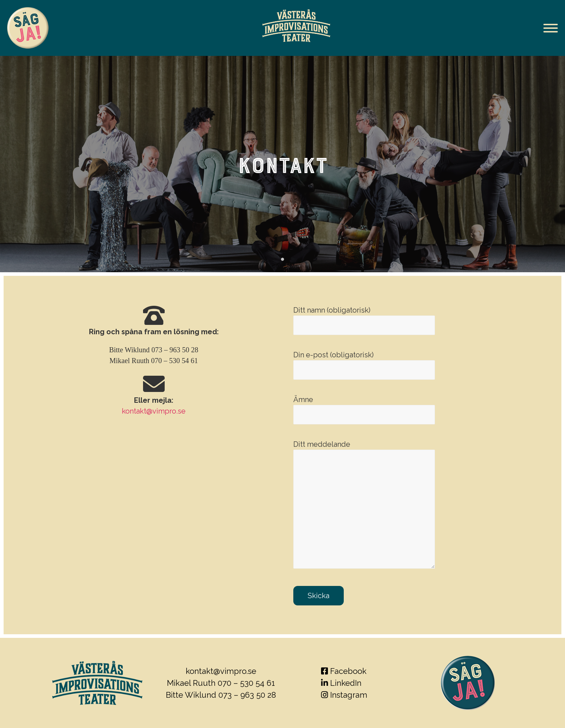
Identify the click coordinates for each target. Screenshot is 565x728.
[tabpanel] (282, 164)
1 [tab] (282, 260)
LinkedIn (341, 683)
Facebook (344, 671)
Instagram (344, 695)
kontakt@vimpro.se (154, 411)
